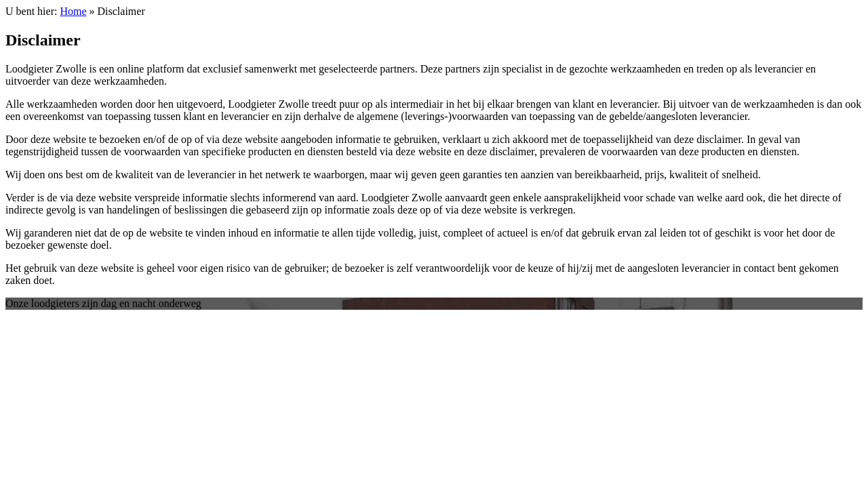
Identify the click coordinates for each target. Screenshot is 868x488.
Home (73, 11)
